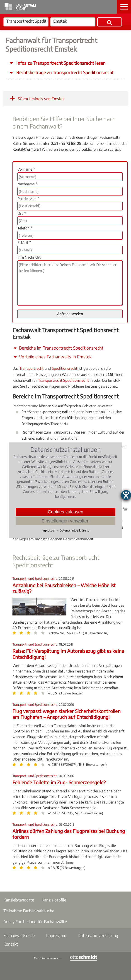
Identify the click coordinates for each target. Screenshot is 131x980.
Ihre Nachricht (29, 257)
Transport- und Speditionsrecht (35, 578)
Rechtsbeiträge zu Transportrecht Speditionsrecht (64, 72)
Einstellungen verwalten (65, 521)
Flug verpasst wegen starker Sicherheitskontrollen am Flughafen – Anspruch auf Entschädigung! (67, 714)
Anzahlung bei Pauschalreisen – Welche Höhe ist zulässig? (64, 588)
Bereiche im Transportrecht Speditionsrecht (58, 348)
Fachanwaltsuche (19, 935)
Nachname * (27, 184)
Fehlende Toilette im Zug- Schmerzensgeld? (59, 782)
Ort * (22, 213)
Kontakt (11, 944)
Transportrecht (32, 368)
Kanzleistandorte (19, 900)
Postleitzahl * (28, 199)
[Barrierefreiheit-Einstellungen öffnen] (126, 495)
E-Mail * (24, 243)
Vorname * (26, 169)
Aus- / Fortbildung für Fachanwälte (35, 922)
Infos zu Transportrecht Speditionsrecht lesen (60, 63)
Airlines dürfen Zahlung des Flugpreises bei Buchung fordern (69, 834)
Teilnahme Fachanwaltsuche (29, 911)
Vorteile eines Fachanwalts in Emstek (52, 357)
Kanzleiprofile (54, 900)
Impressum (56, 935)
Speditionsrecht (65, 368)
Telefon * (25, 228)
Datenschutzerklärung (98, 935)
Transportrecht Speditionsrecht (63, 380)
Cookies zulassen (66, 512)
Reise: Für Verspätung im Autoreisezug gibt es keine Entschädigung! (68, 654)
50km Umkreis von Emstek (36, 98)
